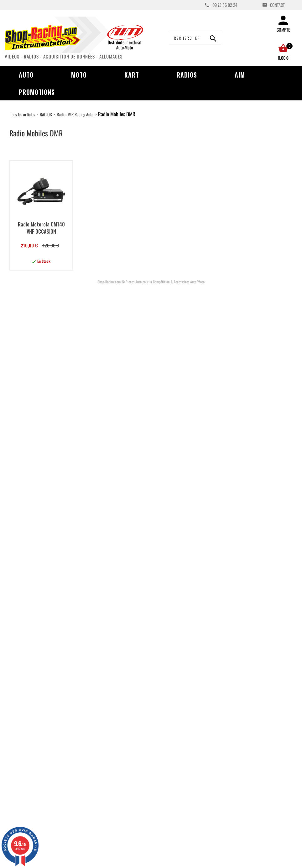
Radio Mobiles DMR (117, 114)
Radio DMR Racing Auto (75, 114)
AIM (240, 75)
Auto (26, 75)
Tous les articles (23, 114)
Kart (132, 75)
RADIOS (46, 114)
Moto (79, 75)
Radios (187, 75)
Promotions (37, 92)
